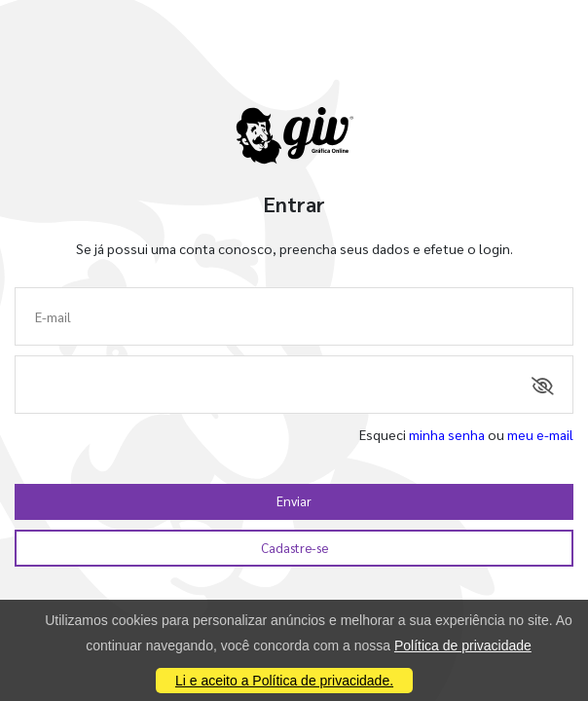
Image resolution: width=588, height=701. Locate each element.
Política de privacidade (463, 646)
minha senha (447, 434)
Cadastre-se (294, 548)
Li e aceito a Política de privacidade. (284, 681)
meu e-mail (540, 434)
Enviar (294, 501)
